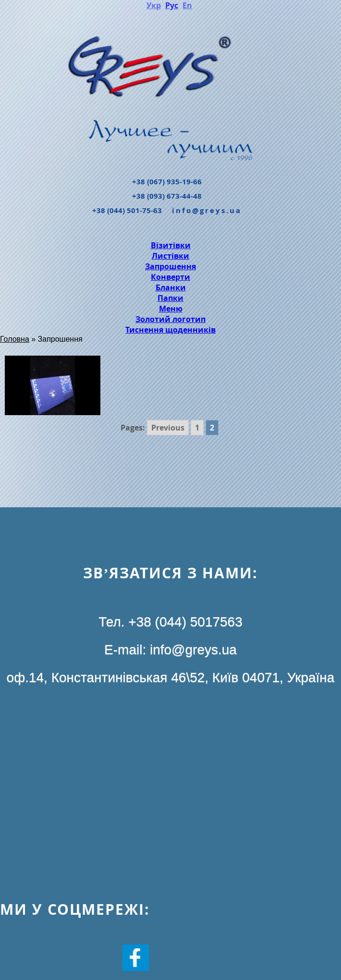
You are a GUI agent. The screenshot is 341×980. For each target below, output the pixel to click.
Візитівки (171, 245)
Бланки (171, 287)
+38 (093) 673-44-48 (167, 196)
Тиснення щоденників (170, 330)
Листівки (170, 256)
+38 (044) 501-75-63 (127, 210)
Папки (170, 298)
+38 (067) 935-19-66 (167, 182)
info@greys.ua (207, 210)
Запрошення (170, 266)
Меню (171, 309)
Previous (168, 428)
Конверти (170, 277)
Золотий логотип (170, 319)
